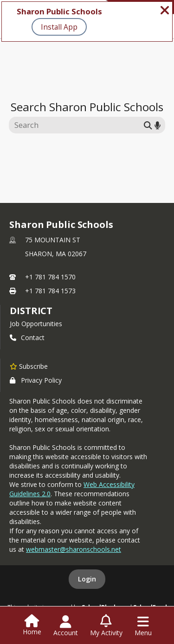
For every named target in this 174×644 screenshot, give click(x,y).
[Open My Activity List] (106, 626)
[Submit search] (148, 125)
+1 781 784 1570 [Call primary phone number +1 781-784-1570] (50, 277)
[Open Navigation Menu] (143, 626)
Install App (59, 27)
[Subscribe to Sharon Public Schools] (29, 366)
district (31, 311)
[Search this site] (78, 125)
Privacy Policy (36, 380)
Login (87, 579)
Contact (27, 338)
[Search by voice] (158, 125)
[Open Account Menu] (66, 626)
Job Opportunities (36, 324)
